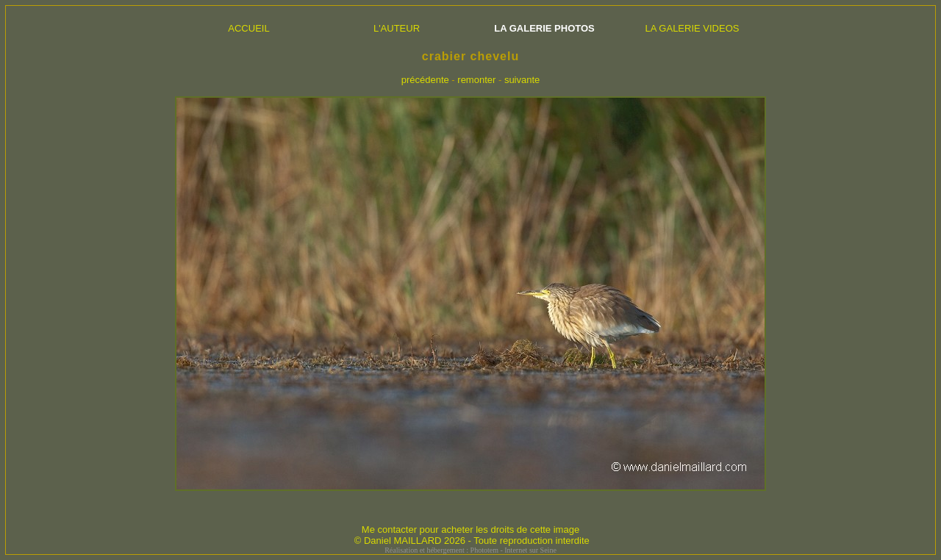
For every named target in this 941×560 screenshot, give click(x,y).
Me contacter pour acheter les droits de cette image (470, 530)
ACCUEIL (248, 28)
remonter (476, 80)
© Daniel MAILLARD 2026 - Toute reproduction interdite (472, 541)
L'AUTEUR (397, 28)
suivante (522, 80)
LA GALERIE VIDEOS (693, 28)
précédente (425, 80)
